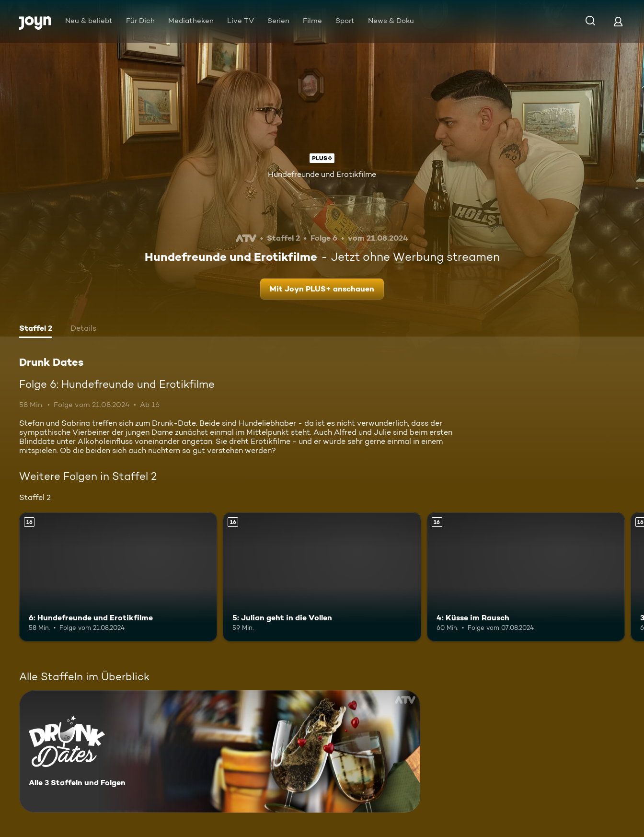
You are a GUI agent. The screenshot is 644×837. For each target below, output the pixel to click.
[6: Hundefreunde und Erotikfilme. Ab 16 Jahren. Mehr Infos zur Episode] (118, 577)
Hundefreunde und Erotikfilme (322, 174)
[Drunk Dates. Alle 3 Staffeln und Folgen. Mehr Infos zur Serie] (220, 751)
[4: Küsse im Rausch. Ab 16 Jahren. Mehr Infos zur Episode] (526, 577)
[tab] (36, 329)
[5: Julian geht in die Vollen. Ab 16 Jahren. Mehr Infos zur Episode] (322, 577)
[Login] (618, 21)
